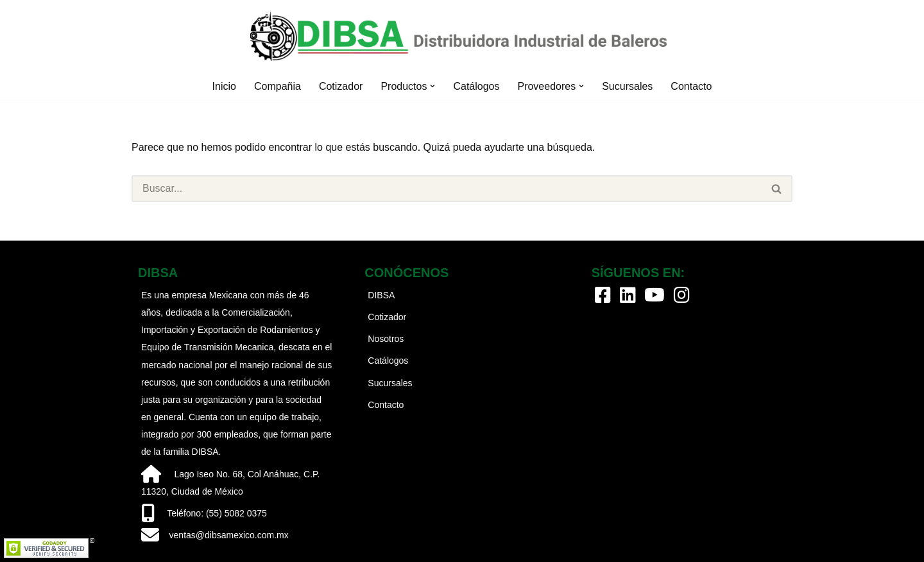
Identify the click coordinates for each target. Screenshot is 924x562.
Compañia (278, 86)
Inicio (224, 86)
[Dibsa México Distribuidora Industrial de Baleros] (462, 36)
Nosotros (386, 339)
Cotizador (341, 86)
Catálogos (476, 86)
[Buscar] (447, 189)
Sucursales (627, 86)
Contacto (691, 86)
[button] (432, 86)
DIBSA (381, 295)
